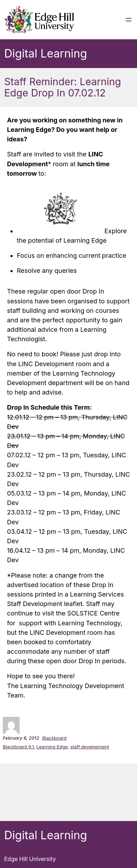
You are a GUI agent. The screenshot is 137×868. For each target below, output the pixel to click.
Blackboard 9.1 (18, 747)
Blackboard (54, 738)
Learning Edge (52, 747)
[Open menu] (129, 20)
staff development (90, 747)
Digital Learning (46, 53)
